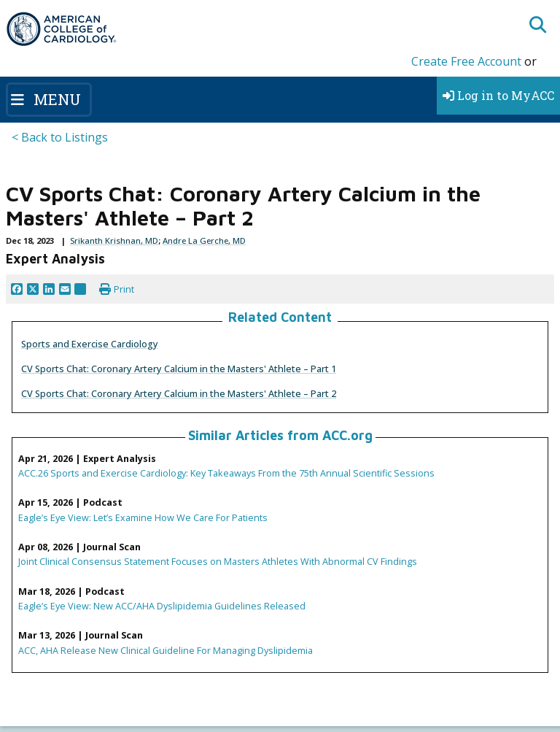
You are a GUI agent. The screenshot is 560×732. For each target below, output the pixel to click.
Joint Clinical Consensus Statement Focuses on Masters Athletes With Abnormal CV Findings (218, 561)
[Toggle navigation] (49, 99)
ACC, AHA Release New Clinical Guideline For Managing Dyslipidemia (166, 650)
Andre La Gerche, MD (204, 240)
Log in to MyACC (498, 95)
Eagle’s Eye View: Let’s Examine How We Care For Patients (143, 517)
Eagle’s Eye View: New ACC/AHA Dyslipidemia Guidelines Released (162, 606)
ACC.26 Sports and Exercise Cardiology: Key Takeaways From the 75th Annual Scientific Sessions (226, 473)
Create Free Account (466, 61)
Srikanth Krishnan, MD (114, 240)
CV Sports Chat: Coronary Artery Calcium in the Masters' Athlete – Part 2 (179, 393)
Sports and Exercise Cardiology (90, 344)
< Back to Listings (60, 137)
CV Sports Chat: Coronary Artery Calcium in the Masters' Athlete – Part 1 (179, 369)
